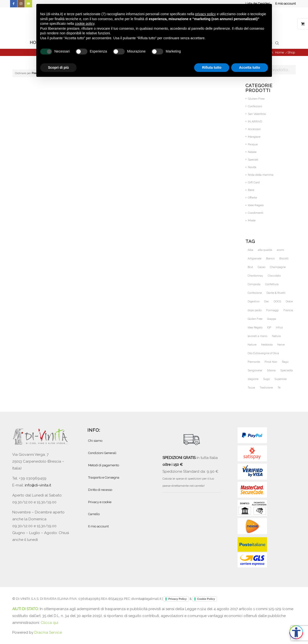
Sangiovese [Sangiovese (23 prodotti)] (255, 370)
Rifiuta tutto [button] (212, 67)
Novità (252, 167)
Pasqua (253, 144)
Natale (252, 152)
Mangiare (254, 137)
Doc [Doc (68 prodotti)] (267, 302)
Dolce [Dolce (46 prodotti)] (289, 302)
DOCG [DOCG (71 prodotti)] (277, 302)
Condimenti (256, 213)
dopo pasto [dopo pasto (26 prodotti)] (255, 310)
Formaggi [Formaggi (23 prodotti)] (273, 310)
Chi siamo (95, 441)
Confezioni (255, 106)
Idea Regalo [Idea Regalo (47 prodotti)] (255, 328)
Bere (251, 190)
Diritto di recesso (100, 490)
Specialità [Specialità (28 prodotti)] (287, 370)
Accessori (254, 129)
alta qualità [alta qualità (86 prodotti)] (265, 250)
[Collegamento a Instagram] (21, 4)
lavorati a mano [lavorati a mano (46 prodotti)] (257, 336)
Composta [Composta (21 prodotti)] (254, 284)
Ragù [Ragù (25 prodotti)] (285, 362)
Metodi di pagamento (104, 465)
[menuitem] (284, 4)
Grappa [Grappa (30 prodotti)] (272, 319)
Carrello (94, 514)
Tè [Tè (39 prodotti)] (279, 388)
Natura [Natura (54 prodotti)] (276, 336)
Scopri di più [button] (59, 67)
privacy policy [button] (205, 14)
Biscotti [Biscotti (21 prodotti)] (284, 259)
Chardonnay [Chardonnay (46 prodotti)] (255, 276)
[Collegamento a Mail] (28, 4)
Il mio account (285, 4)
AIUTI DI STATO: (26, 609)
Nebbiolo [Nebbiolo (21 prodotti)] (267, 345)
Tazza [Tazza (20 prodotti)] (251, 388)
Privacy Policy (178, 599)
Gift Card (254, 182)
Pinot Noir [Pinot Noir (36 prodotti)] (271, 362)
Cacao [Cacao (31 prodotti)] (261, 267)
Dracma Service (48, 632)
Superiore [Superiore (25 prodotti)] (281, 379)
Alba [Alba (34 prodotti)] (250, 250)
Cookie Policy (206, 599)
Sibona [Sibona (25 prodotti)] (271, 370)
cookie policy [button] (85, 24)
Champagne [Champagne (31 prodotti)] (278, 267)
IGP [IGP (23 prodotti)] (269, 328)
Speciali (253, 160)
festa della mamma (261, 175)
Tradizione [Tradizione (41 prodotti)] (266, 388)
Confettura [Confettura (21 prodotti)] (272, 284)
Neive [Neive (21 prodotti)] (281, 345)
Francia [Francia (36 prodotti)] (288, 310)
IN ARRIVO (255, 121)
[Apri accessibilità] (296, 632)
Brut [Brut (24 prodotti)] (250, 267)
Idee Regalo (256, 205)
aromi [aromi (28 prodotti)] (281, 250)
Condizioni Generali (102, 453)
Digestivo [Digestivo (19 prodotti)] (254, 302)
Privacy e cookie (100, 502)
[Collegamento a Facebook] (14, 4)
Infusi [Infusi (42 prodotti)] (279, 328)
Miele (252, 220)
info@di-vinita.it (38, 485)
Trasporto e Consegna (104, 477)
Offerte (252, 198)
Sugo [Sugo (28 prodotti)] (266, 379)
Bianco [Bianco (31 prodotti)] (270, 259)
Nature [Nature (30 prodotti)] (252, 345)
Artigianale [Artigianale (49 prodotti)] (254, 259)
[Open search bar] (277, 43)
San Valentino (257, 114)
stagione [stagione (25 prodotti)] (253, 379)
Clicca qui (49, 623)
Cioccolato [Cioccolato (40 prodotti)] (274, 276)
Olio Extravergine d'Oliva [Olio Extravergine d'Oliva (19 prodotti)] (263, 353)
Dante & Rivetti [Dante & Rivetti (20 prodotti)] (276, 293)
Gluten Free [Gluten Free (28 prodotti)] (255, 319)
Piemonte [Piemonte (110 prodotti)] (254, 362)
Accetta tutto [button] (250, 67)
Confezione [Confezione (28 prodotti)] (255, 293)
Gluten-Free (256, 99)
